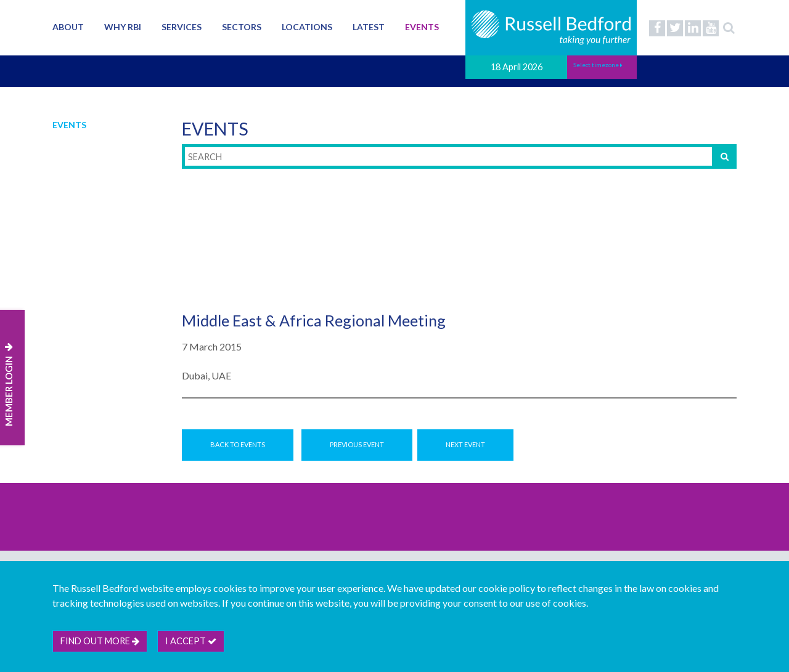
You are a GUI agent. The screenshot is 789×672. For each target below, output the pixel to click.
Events (422, 27)
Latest (369, 27)
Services (182, 27)
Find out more (100, 641)
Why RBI (123, 27)
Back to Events (238, 444)
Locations (307, 27)
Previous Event (357, 444)
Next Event (465, 444)
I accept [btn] (191, 641)
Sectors (242, 27)
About (68, 27)
